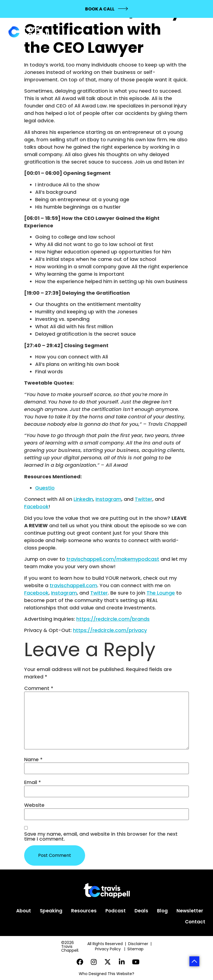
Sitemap (136, 949)
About (24, 911)
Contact (195, 922)
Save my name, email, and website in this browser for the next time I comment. (101, 837)
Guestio (45, 488)
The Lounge (161, 593)
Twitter (144, 499)
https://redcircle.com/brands (113, 619)
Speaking (51, 911)
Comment (39, 688)
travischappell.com (73, 585)
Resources (84, 911)
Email (33, 782)
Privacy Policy (108, 949)
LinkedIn (83, 499)
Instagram (108, 499)
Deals (141, 911)
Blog (162, 911)
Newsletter (190, 911)
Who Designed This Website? (107, 974)
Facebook (36, 506)
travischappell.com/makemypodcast (113, 559)
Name (33, 760)
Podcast (116, 911)
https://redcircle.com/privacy (110, 630)
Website (34, 805)
